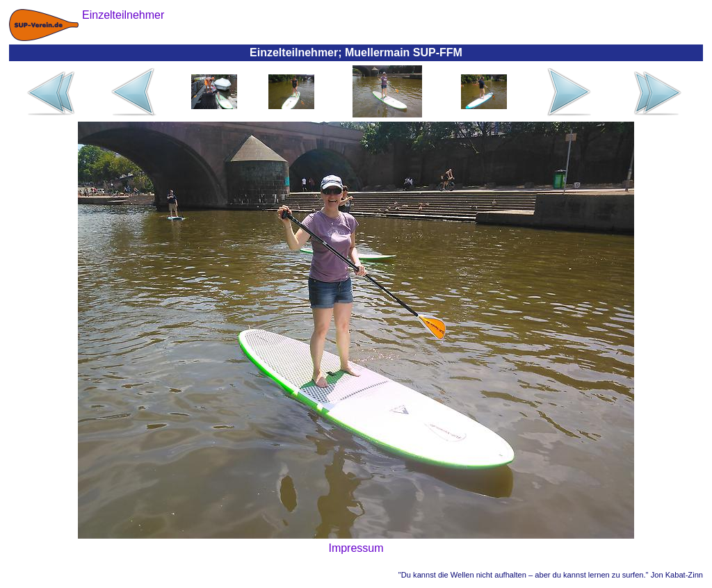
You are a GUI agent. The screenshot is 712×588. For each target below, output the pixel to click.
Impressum (356, 548)
